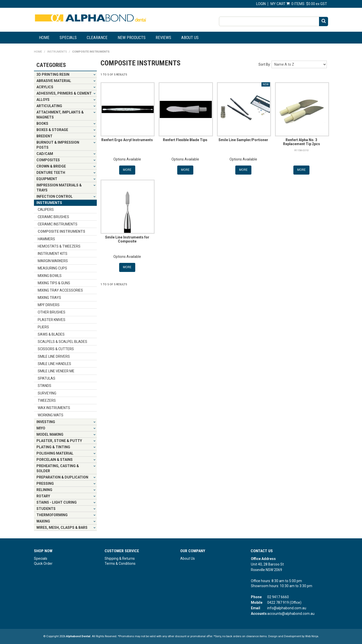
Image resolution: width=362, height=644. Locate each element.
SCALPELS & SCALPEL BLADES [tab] (62, 342)
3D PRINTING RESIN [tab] (53, 74)
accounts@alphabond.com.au (291, 614)
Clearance (97, 37)
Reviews (163, 37)
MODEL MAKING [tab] (50, 434)
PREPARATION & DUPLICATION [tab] (62, 477)
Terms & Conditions (120, 563)
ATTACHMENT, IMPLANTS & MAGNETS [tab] (60, 115)
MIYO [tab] (41, 428)
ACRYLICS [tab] (45, 87)
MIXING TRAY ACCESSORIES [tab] (60, 290)
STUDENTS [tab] (46, 509)
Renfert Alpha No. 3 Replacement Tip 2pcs (302, 142)
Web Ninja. (312, 636)
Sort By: (265, 64)
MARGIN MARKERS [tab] (53, 261)
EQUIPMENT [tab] (47, 179)
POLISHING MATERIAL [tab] (55, 453)
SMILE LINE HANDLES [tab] (54, 364)
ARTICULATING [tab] (49, 106)
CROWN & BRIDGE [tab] (51, 166)
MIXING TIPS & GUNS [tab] (54, 283)
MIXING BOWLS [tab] (50, 276)
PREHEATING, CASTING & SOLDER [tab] (58, 468)
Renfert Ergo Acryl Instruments (127, 140)
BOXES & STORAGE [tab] (52, 130)
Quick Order (43, 563)
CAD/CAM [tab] (45, 154)
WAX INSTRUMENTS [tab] (54, 408)
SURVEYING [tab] (47, 393)
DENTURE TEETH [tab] (51, 173)
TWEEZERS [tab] (47, 400)
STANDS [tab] (44, 386)
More (127, 170)
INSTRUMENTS (57, 52)
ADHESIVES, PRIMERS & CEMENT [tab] (64, 93)
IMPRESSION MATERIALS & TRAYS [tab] (59, 188)
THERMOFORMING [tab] (52, 515)
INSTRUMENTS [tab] (49, 203)
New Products (132, 37)
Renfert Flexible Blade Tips (185, 140)
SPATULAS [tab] (47, 378)
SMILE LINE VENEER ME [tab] (56, 371)
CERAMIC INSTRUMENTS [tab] (58, 224)
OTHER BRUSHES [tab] (52, 312)
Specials (68, 37)
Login (261, 4)
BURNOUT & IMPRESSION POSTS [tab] (58, 145)
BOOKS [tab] (42, 124)
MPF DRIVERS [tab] (49, 305)
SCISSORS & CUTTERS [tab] (56, 349)
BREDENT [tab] (44, 136)
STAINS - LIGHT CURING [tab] (57, 502)
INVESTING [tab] (46, 422)
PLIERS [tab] (43, 327)
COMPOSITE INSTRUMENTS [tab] (61, 231)
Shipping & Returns (120, 558)
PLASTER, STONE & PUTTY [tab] (59, 441)
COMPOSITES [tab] (48, 160)
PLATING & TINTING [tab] (53, 447)
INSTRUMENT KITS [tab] (53, 254)
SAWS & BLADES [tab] (51, 334)
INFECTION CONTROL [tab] (55, 196)
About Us (190, 37)
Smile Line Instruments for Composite (127, 239)
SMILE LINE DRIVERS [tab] (54, 356)
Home (44, 37)
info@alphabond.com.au (287, 608)
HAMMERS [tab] (46, 239)
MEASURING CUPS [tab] (52, 268)
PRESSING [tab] (45, 484)
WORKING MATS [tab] (51, 415)
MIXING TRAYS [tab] (49, 298)
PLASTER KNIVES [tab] (52, 320)
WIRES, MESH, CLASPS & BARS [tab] (62, 528)
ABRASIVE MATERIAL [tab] (54, 81)
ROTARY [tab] (43, 496)
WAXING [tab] (43, 521)
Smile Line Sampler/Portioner (243, 140)
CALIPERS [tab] (46, 210)
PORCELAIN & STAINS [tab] (55, 460)
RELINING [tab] (44, 490)
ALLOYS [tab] (43, 100)
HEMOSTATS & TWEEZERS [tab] (59, 246)
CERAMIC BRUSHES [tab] (53, 217)
